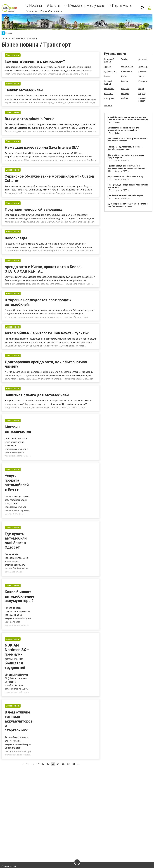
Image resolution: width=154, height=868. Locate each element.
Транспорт (143, 66)
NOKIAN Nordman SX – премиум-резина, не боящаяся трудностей (17, 675)
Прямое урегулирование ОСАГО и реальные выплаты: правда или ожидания (127, 167)
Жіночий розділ (108, 82)
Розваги (142, 71)
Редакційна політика (51, 11)
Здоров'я (143, 59)
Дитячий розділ (142, 99)
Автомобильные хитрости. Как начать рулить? (47, 348)
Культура (143, 81)
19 (48, 782)
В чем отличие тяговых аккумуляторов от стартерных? (19, 740)
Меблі (124, 76)
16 (33, 782)
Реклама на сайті (9, 866)
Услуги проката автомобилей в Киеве (17, 501)
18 (43, 782)
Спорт (141, 76)
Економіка (109, 88)
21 (58, 782)
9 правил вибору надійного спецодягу (126, 176)
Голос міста (32, 11)
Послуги (125, 93)
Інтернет (125, 81)
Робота (125, 98)
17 (38, 782)
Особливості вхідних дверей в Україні (126, 195)
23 (69, 782)
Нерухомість (127, 66)
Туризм (108, 66)
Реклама (108, 106)
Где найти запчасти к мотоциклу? (35, 62)
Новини (36, 6)
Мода (141, 88)
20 (53, 782)
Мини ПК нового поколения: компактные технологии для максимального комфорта (128, 118)
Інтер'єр (125, 88)
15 (27, 782)
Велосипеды (16, 248)
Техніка (125, 59)
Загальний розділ (109, 60)
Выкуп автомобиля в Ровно (30, 123)
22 (63, 782)
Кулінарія (109, 93)
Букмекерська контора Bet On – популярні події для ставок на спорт (128, 205)
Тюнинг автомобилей (24, 92)
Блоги (55, 6)
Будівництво (110, 71)
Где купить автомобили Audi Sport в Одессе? (16, 559)
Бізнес (107, 76)
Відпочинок (127, 71)
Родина (142, 93)
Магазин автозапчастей (18, 448)
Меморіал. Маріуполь (86, 6)
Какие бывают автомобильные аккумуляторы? (19, 615)
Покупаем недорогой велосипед (34, 218)
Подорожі (109, 98)
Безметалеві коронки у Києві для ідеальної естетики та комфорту (123, 129)
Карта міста (122, 6)
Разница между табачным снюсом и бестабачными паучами (125, 148)
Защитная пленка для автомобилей (37, 413)
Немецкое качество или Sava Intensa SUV (42, 153)
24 (74, 782)
